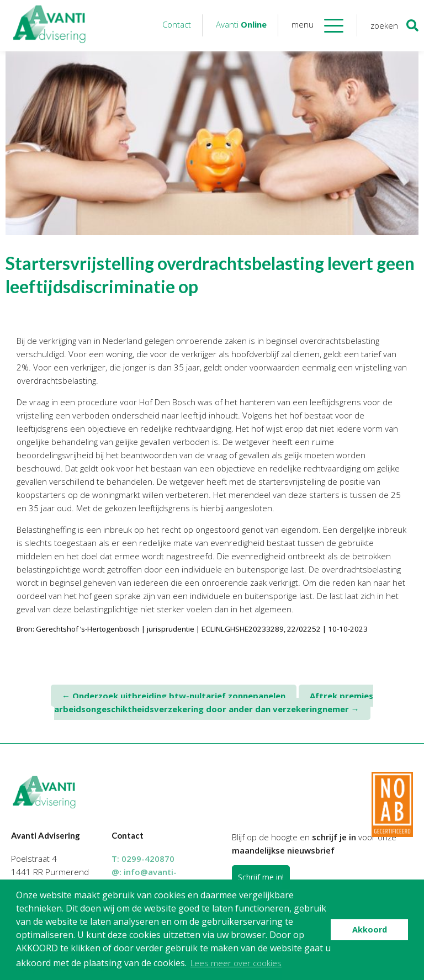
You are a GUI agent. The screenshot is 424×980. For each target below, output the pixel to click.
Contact (177, 24)
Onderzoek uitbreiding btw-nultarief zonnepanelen (174, 696)
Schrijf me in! (261, 877)
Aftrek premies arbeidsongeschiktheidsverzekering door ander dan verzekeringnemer (214, 702)
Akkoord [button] (370, 929)
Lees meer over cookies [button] (236, 963)
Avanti (241, 24)
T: (143, 859)
